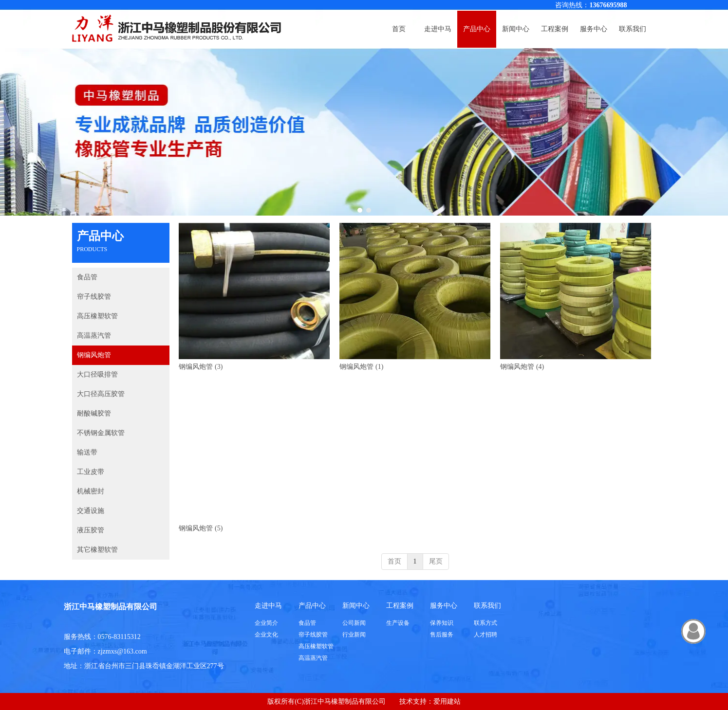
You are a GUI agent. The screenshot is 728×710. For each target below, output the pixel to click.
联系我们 (487, 606)
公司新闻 (354, 623)
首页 (394, 561)
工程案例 (400, 606)
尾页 (436, 561)
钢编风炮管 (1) (361, 367)
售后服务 (442, 635)
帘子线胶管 (313, 635)
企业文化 (266, 635)
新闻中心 (356, 606)
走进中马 (268, 606)
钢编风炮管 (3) (201, 367)
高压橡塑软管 (316, 646)
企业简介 (266, 623)
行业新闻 (354, 635)
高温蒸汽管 (313, 658)
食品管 (307, 623)
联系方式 (485, 623)
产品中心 (312, 606)
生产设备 (398, 623)
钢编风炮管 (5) (201, 528)
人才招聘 (485, 635)
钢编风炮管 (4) (522, 367)
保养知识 (442, 623)
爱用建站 (447, 701)
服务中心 (444, 606)
